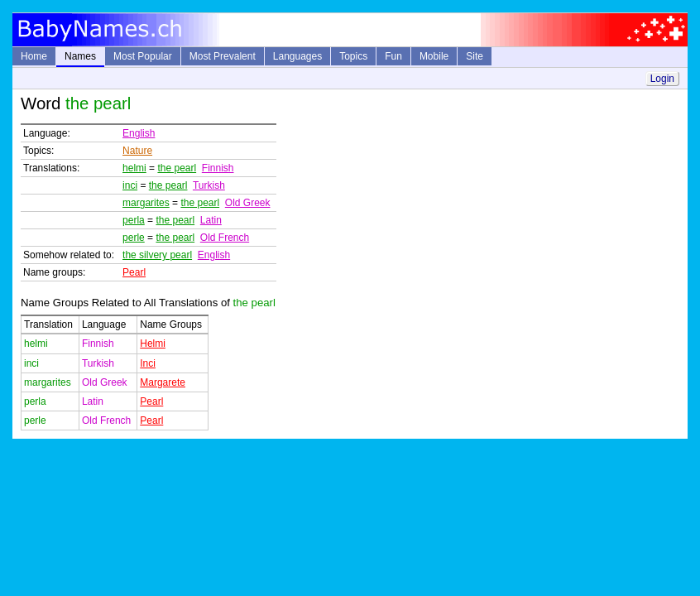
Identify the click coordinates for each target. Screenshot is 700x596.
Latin (211, 220)
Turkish (209, 185)
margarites (146, 203)
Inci (148, 363)
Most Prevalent (223, 56)
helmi (134, 168)
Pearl (134, 272)
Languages (297, 56)
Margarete (163, 382)
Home (34, 56)
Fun (393, 56)
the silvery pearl (157, 255)
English (139, 133)
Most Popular (143, 56)
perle (134, 238)
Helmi (153, 344)
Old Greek (248, 203)
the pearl (177, 168)
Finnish (218, 168)
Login (662, 79)
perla (134, 220)
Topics (353, 56)
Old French (225, 238)
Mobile (434, 56)
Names (80, 56)
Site (475, 56)
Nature (137, 151)
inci (130, 185)
